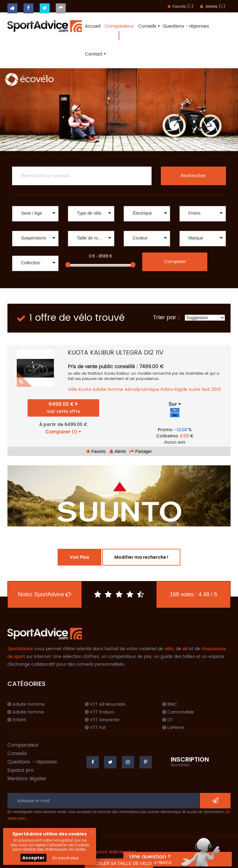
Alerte (118, 451)
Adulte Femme (26, 712)
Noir (206, 389)
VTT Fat (95, 728)
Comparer (175, 262)
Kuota (85, 389)
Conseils (148, 26)
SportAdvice (20, 649)
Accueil (93, 26)
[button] (35, 214)
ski (185, 649)
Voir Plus (79, 557)
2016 (216, 389)
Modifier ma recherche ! (141, 557)
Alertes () (213, 7)
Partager (141, 451)
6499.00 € (63, 407)
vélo (169, 649)
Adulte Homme (26, 705)
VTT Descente (102, 720)
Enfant (17, 720)
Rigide (181, 389)
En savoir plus (66, 858)
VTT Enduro (99, 712)
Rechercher (193, 176)
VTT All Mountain (105, 705)
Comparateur (119, 26)
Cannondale (178, 712)
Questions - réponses (186, 26)
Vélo (73, 389)
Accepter (33, 858)
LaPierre (173, 728)
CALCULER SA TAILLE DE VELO (119, 863)
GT (168, 720)
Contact (95, 54)
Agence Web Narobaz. (115, 852)
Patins (167, 389)
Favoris (96, 451)
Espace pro (20, 770)
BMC (170, 705)
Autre (195, 389)
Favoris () (181, 7)
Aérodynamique (142, 389)
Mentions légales (27, 779)
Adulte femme (108, 389)
